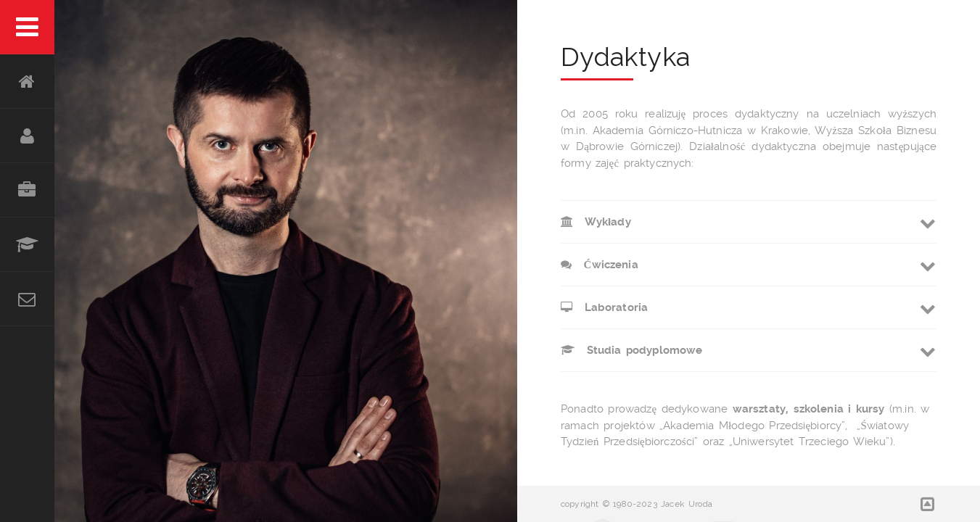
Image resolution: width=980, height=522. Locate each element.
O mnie (27, 136)
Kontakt (27, 299)
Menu (27, 27)
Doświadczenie (27, 190)
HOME (27, 82)
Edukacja (27, 245)
